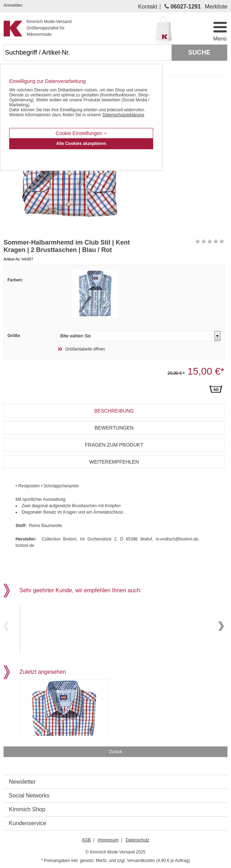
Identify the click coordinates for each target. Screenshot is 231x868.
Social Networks (29, 793)
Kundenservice (28, 821)
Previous (6, 625)
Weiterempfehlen (114, 462)
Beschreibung (114, 411)
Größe (14, 336)
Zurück (115, 750)
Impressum (108, 838)
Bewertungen (114, 428)
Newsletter (22, 780)
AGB (86, 838)
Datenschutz (137, 838)
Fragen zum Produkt (114, 445)
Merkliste (216, 7)
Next (221, 625)
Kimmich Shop (27, 807)
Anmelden (13, 5)
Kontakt (148, 7)
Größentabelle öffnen (85, 349)
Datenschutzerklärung (123, 115)
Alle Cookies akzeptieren (81, 144)
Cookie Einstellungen (81, 133)
